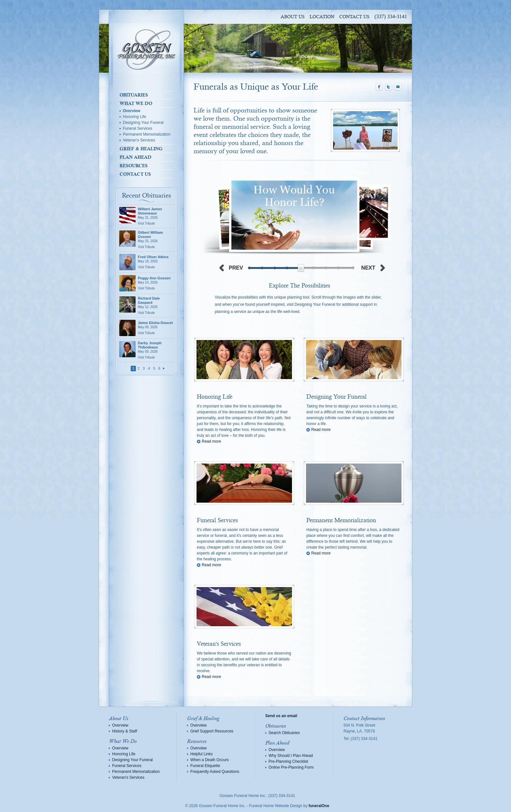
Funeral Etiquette (205, 766)
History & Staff (124, 731)
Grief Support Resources (212, 731)
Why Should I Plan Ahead (291, 756)
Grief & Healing (141, 149)
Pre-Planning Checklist (288, 761)
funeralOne (319, 806)
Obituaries (134, 95)
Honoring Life (134, 117)
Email (398, 87)
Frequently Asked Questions (215, 772)
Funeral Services (138, 128)
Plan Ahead (136, 157)
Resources (134, 166)
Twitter (388, 87)
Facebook (379, 87)
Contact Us (354, 17)
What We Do (136, 103)
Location (322, 17)
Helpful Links (202, 754)
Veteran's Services (139, 140)
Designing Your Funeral (143, 123)
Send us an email (281, 716)
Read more (211, 441)
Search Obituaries (284, 733)
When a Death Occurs (210, 760)
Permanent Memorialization (147, 134)
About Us (293, 17)
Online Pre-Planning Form (291, 767)
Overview (131, 111)
